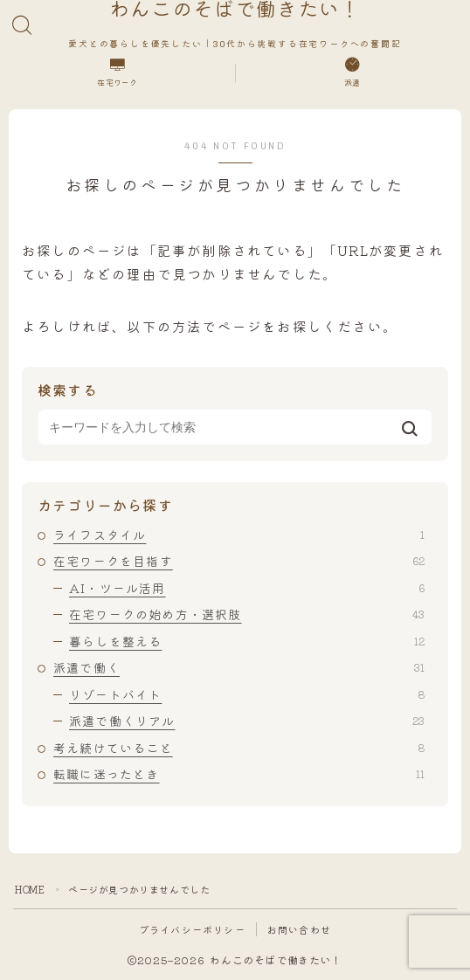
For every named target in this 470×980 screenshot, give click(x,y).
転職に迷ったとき (239, 774)
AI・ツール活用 (247, 588)
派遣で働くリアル (247, 721)
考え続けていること (239, 748)
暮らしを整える (247, 641)
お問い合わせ (299, 929)
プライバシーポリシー (192, 929)
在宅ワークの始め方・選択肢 (247, 614)
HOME (30, 889)
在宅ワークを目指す (239, 561)
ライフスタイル (239, 535)
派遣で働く (239, 667)
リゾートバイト (247, 694)
